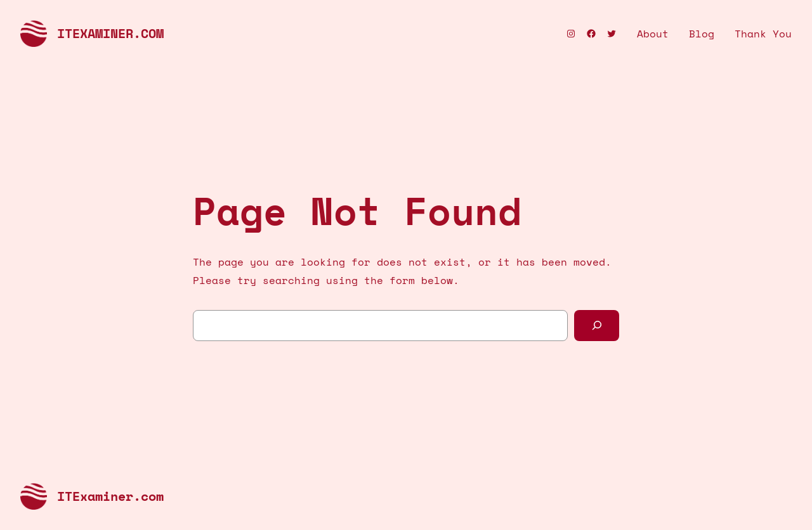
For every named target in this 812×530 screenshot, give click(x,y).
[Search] (597, 326)
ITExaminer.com (110, 33)
